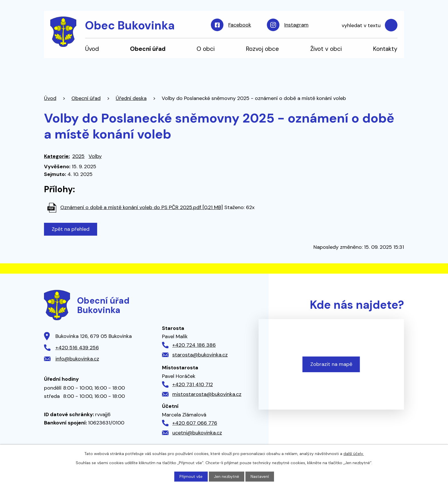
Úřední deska (131, 98)
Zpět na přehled (71, 229)
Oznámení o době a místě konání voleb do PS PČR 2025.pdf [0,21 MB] (142, 207)
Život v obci (326, 49)
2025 (78, 156)
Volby (95, 156)
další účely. (354, 454)
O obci (206, 49)
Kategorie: (57, 156)
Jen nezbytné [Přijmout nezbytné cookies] (227, 476)
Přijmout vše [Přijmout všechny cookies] (191, 476)
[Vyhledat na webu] (367, 25)
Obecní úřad (148, 49)
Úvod (92, 49)
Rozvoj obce (262, 49)
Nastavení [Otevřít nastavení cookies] (260, 476)
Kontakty (385, 49)
